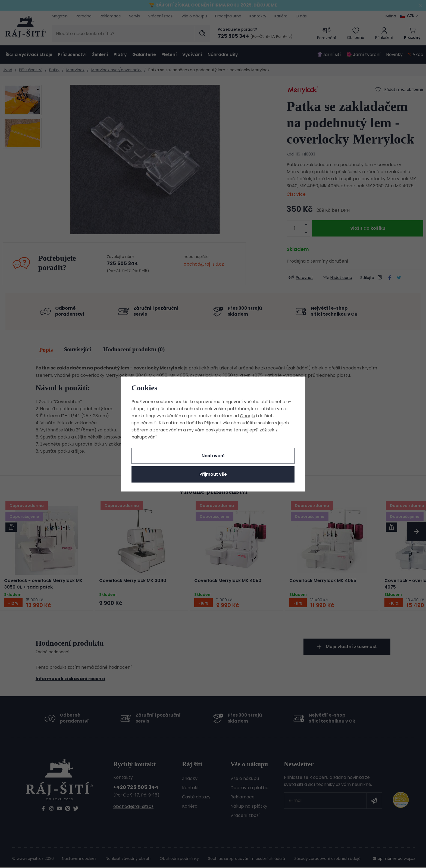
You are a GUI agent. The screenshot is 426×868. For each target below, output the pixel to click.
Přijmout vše (213, 474)
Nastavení (213, 456)
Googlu (248, 416)
